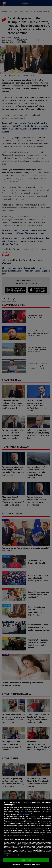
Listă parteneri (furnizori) (12, 855)
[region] (26, 834)
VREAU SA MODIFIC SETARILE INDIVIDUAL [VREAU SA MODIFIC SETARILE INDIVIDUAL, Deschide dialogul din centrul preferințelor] (26, 864)
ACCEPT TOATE (26, 860)
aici (5, 829)
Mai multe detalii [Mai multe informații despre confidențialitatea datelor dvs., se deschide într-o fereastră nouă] (25, 815)
